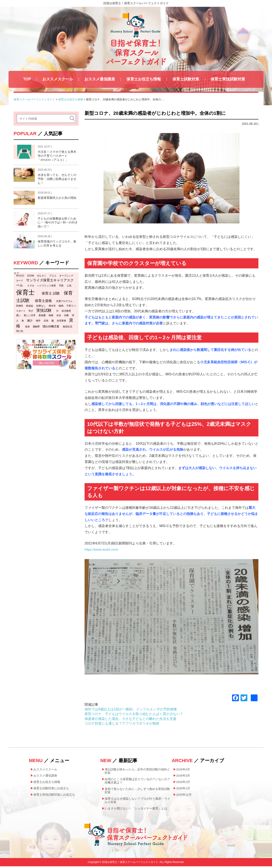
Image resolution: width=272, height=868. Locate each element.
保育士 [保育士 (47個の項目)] (25, 294)
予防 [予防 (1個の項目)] (61, 287)
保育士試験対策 (186, 79)
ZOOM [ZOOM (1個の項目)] (31, 277)
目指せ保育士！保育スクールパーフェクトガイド (136, 3)
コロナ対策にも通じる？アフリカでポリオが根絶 (122, 723)
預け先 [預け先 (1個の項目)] (20, 333)
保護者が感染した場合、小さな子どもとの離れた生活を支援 (130, 719)
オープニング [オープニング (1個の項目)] (66, 277)
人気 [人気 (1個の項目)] (69, 287)
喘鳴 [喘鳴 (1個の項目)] (61, 307)
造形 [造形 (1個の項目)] (27, 328)
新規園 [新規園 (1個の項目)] (42, 317)
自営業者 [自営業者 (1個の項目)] (61, 322)
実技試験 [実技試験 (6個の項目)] (44, 312)
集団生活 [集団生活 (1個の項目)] (68, 328)
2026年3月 (183, 776)
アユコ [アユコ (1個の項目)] (53, 277)
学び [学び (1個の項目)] (31, 313)
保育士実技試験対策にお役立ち (54, 796)
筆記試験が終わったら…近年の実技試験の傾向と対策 (137, 771)
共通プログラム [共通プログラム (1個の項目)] (64, 303)
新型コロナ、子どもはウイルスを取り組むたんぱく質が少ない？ (134, 714)
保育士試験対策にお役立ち (51, 789)
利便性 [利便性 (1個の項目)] (20, 307)
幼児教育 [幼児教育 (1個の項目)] (66, 313)
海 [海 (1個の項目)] (23, 322)
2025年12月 (184, 796)
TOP (27, 79)
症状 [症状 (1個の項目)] (46, 322)
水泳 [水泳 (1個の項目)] (59, 317)
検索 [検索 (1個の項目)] (51, 317)
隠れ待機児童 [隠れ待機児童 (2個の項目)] (51, 328)
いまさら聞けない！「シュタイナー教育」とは (136, 810)
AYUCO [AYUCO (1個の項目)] (20, 277)
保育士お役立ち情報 (144, 79)
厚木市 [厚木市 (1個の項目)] (52, 307)
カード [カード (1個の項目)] (20, 282)
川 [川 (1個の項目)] (57, 313)
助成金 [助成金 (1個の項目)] (30, 307)
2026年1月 (183, 789)
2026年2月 (183, 782)
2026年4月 (183, 770)
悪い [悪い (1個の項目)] (18, 317)
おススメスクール (58, 79)
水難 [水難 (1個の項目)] (66, 317)
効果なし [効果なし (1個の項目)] (41, 307)
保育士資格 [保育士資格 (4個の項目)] (43, 302)
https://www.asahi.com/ (102, 549)
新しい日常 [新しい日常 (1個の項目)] (30, 317)
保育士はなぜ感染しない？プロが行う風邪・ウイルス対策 (137, 802)
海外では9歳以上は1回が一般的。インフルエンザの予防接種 (131, 709)
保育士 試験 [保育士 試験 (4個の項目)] (51, 295)
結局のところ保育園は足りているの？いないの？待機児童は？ (137, 781)
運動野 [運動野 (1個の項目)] (36, 328)
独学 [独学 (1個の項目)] (38, 322)
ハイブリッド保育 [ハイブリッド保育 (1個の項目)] (47, 287)
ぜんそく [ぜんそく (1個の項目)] (42, 277)
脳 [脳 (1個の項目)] (53, 322)
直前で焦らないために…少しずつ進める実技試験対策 (137, 792)
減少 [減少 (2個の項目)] (30, 322)
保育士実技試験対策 (228, 79)
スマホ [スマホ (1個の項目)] (31, 287)
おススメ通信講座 (100, 79)
